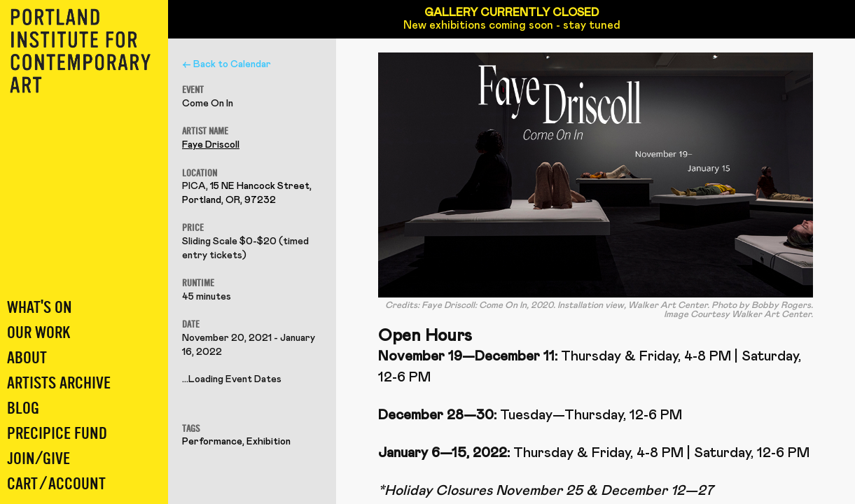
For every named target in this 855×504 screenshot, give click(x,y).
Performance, (214, 442)
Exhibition (269, 442)
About (27, 358)
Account (77, 484)
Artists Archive (59, 383)
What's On (40, 308)
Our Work (39, 333)
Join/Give (39, 459)
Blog (23, 408)
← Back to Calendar (227, 64)
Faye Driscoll (211, 145)
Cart (22, 484)
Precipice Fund (57, 434)
